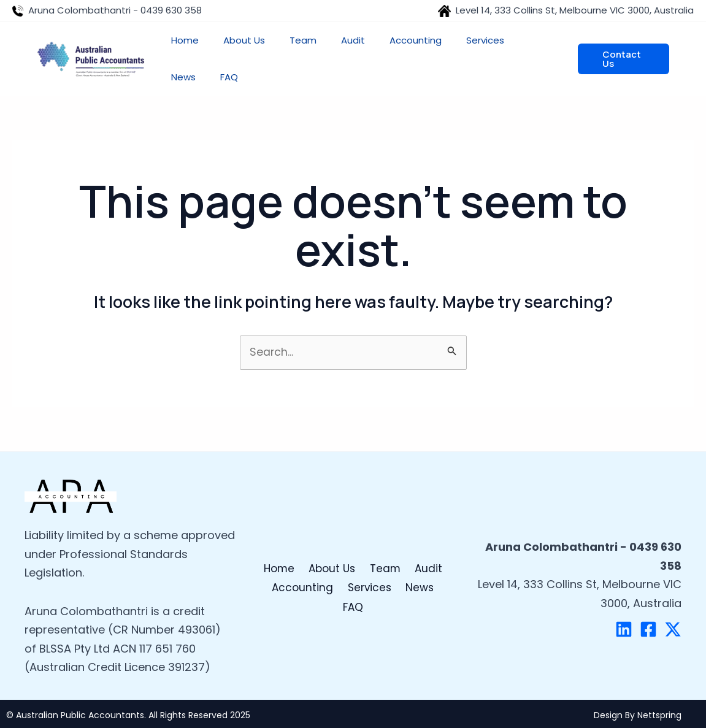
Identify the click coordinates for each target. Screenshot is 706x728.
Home (281, 578)
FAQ (438, 597)
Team (385, 578)
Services (353, 597)
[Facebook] (648, 629)
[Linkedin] (624, 629)
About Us (333, 578)
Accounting (288, 597)
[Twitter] (673, 629)
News (402, 597)
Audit (426, 578)
